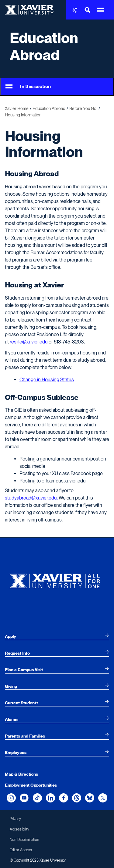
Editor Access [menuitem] (21, 850)
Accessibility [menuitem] (19, 829)
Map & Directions (21, 774)
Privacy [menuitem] (15, 819)
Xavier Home (17, 108)
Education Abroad (44, 46)
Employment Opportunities (31, 785)
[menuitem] (57, 636)
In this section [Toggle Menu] (28, 87)
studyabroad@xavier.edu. (31, 498)
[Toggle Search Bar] (88, 10)
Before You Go (83, 108)
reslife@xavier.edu (29, 342)
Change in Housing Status (47, 380)
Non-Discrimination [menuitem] (24, 840)
